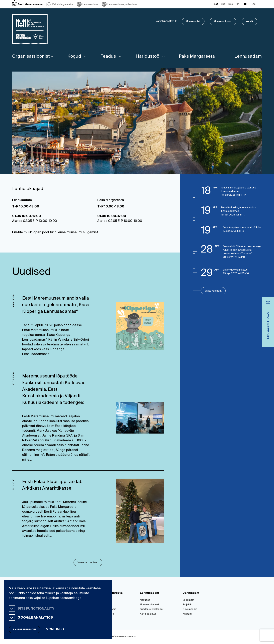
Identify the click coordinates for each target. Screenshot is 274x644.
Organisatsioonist (31, 56)
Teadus (108, 56)
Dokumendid (190, 609)
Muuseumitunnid (149, 605)
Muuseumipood (223, 22)
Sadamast (188, 600)
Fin (238, 4)
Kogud (74, 56)
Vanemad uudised (88, 563)
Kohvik (249, 22)
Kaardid (187, 614)
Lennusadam (248, 56)
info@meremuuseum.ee (123, 637)
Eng (223, 4)
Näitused (145, 600)
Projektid (188, 605)
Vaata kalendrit (213, 291)
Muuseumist (193, 22)
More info (55, 630)
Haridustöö (147, 56)
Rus (231, 4)
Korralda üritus (148, 614)
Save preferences (25, 630)
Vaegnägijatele (166, 21)
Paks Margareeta (197, 56)
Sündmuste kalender (152, 609)
